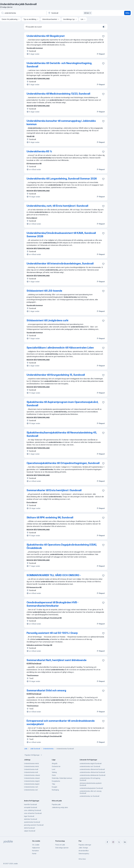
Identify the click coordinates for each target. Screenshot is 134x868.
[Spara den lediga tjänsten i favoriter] (103, 36)
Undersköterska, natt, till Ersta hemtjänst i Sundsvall (57, 206)
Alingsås (55, 763)
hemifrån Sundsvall (30, 804)
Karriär (34, 854)
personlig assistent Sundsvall (34, 825)
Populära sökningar (85, 845)
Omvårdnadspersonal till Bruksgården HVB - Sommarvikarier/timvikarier (53, 604)
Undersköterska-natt (31, 787)
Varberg (54, 772)
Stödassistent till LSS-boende (44, 291)
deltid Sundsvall (29, 828)
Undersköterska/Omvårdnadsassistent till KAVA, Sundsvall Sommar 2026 (61, 235)
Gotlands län (56, 766)
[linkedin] (125, 842)
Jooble (15, 864)
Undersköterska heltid (31, 763)
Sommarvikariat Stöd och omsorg (46, 690)
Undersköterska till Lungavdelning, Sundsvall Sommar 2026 (62, 179)
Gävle (54, 775)
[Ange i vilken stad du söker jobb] (70, 13)
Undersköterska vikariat (32, 778)
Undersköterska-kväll (31, 769)
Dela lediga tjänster (62, 848)
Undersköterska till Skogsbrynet (46, 36)
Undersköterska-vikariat (32, 775)
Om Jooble (36, 845)
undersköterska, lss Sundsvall (89, 796)
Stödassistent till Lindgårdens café (47, 320)
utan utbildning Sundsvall (33, 810)
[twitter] (119, 842)
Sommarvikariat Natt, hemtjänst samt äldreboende (57, 660)
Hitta (127, 13)
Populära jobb (56, 804)
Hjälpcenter (36, 848)
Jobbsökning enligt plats (60, 807)
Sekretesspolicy (84, 854)
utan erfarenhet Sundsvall (33, 813)
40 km (88, 13)
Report (101, 54)
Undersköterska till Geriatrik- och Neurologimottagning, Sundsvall (59, 65)
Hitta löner (82, 859)
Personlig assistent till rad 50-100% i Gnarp (52, 633)
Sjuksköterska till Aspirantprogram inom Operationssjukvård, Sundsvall (62, 404)
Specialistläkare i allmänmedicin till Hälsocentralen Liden (60, 348)
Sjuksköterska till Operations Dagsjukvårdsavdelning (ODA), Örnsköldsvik (62, 546)
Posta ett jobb (60, 845)
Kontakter (35, 851)
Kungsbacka (56, 781)
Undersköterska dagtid (32, 784)
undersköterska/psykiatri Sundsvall (91, 788)
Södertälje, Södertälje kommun (62, 778)
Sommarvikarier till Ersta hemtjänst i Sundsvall (54, 490)
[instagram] (113, 842)
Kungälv (54, 787)
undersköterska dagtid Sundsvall (91, 763)
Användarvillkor (84, 851)
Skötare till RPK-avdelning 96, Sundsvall (50, 517)
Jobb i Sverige (83, 848)
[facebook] (107, 842)
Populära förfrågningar (34, 755)
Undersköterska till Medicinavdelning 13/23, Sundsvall (58, 94)
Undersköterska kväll (31, 772)
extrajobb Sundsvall (31, 807)
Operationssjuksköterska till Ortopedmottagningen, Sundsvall (63, 463)
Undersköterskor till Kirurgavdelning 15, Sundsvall (56, 375)
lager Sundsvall (29, 816)
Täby (53, 784)
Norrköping (55, 790)
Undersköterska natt (31, 790)
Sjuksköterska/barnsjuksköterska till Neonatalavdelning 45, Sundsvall (62, 434)
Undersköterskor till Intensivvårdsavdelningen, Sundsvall (60, 264)
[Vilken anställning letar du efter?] (23, 13)
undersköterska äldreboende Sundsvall (92, 775)
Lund (53, 769)
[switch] (104, 27)
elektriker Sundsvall (31, 819)
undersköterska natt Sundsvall (90, 766)
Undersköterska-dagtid (32, 781)
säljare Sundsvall (30, 831)
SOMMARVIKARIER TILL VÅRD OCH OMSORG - (54, 575)
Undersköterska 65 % (39, 151)
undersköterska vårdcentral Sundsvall (92, 769)
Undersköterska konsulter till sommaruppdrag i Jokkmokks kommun (61, 123)
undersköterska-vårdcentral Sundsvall (92, 772)
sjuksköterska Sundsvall (32, 822)
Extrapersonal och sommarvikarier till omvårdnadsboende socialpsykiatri (61, 722)
